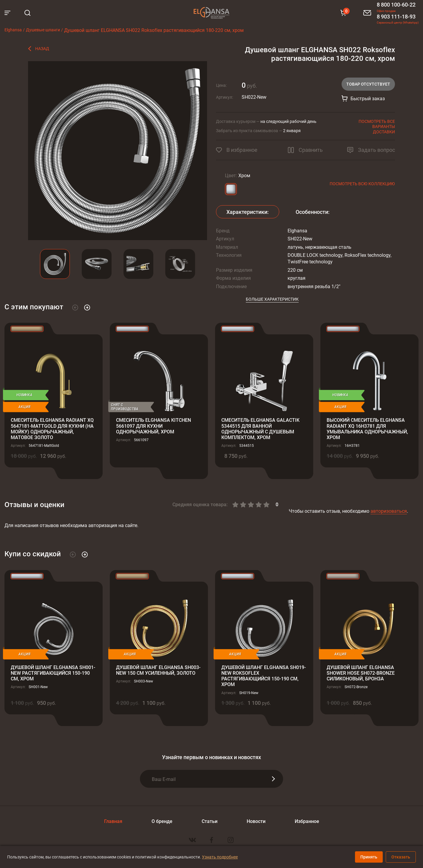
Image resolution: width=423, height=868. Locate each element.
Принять (369, 857)
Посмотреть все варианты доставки (377, 126)
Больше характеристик (272, 299)
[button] (75, 308)
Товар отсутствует (368, 84)
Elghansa (211, 13)
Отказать (401, 857)
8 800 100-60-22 (396, 4)
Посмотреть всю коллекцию (362, 184)
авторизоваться (389, 511)
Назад (42, 48)
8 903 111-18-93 (396, 16)
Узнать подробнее (220, 857)
